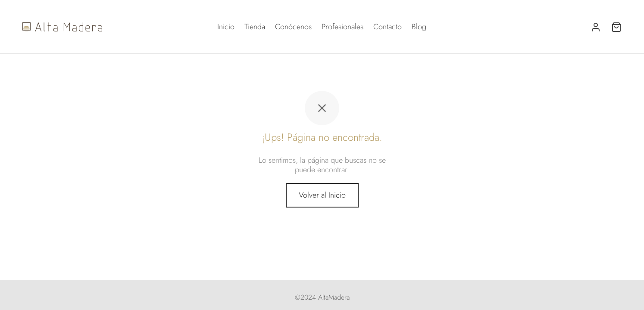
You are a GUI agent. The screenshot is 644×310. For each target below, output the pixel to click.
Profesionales (342, 27)
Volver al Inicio (322, 195)
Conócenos (293, 27)
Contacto (388, 27)
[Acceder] (596, 27)
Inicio (226, 27)
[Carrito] (616, 27)
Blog (419, 27)
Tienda (255, 27)
